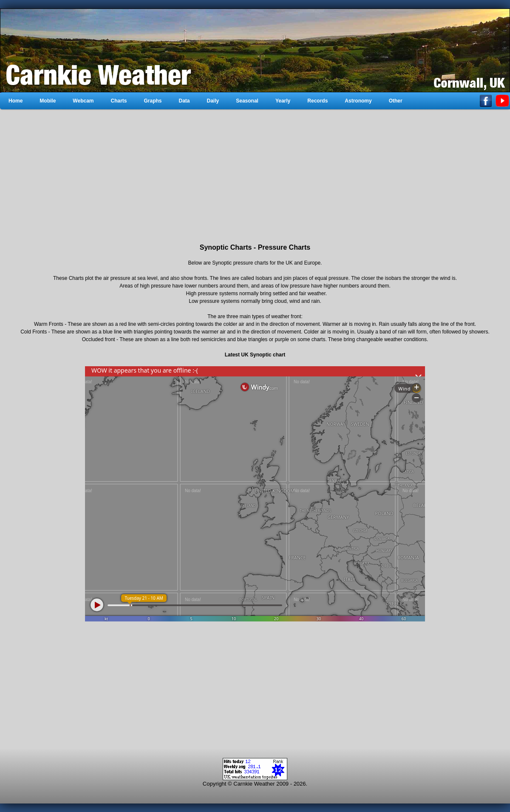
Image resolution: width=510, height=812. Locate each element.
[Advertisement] (255, 177)
